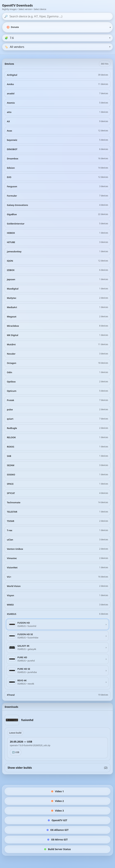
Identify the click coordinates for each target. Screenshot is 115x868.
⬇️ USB (16, 752)
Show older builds (58, 768)
